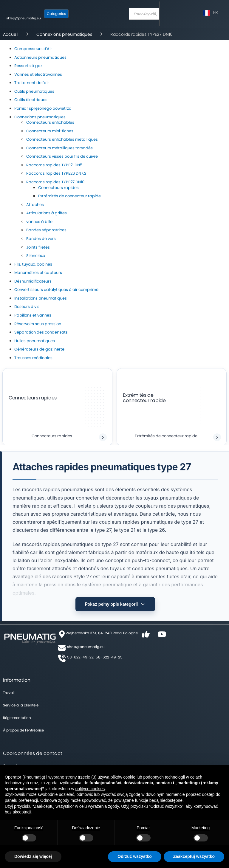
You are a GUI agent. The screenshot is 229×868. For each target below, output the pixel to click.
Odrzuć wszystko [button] (134, 856)
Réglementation (17, 718)
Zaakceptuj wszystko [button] (194, 856)
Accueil (11, 34)
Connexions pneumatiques (64, 34)
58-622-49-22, (81, 657)
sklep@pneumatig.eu (24, 18)
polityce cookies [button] (90, 789)
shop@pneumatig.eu (86, 647)
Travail (9, 693)
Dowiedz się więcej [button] (33, 856)
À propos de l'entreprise (23, 730)
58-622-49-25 (109, 657)
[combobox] (144, 14)
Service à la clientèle (21, 705)
